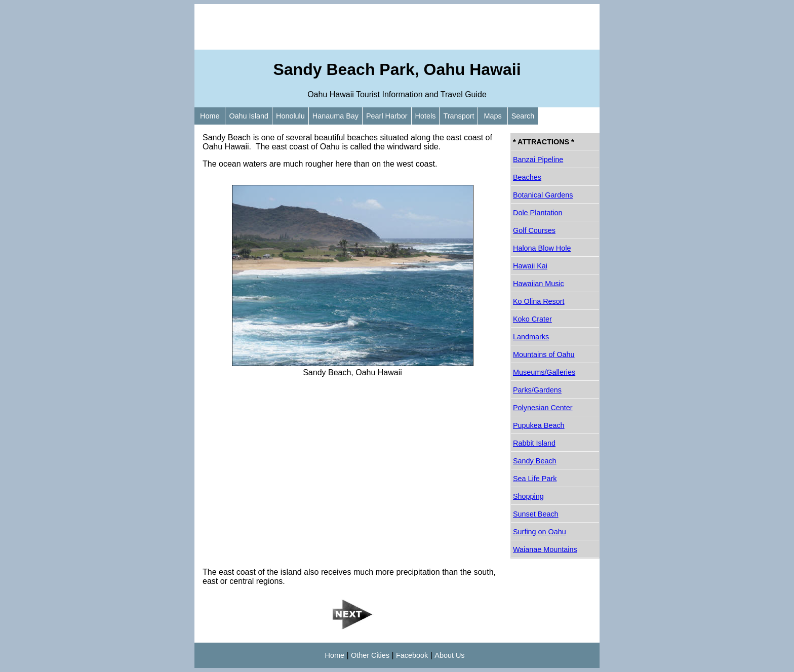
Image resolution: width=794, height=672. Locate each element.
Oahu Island (249, 116)
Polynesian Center (543, 408)
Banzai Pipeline (538, 160)
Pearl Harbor (387, 116)
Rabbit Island (534, 443)
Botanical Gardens (543, 195)
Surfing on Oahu (540, 532)
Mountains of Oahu (544, 354)
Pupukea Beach (539, 425)
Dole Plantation (538, 213)
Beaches (527, 177)
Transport (459, 116)
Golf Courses (534, 230)
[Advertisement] (397, 27)
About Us (449, 655)
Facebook (412, 655)
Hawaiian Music (539, 284)
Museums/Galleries (544, 372)
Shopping (528, 496)
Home (210, 116)
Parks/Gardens (537, 390)
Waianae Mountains (545, 549)
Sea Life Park (535, 479)
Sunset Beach (536, 514)
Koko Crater (532, 319)
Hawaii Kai (530, 266)
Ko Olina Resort (539, 301)
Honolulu (290, 116)
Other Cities (370, 655)
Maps (492, 116)
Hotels (426, 116)
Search (523, 116)
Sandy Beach (535, 461)
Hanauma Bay (335, 116)
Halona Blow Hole (542, 248)
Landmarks (531, 337)
